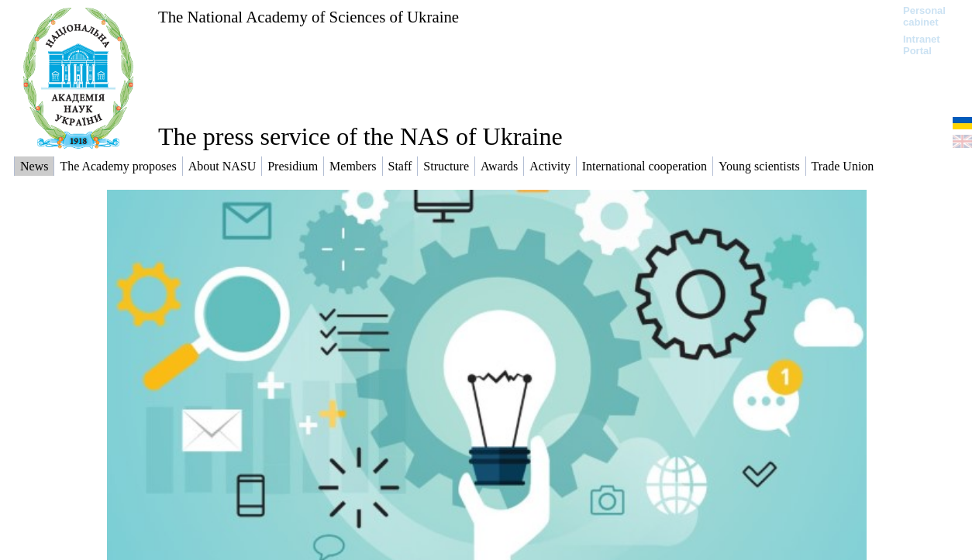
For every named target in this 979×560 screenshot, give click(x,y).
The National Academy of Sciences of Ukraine (309, 17)
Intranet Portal (922, 45)
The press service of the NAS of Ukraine (360, 136)
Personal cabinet (924, 16)
